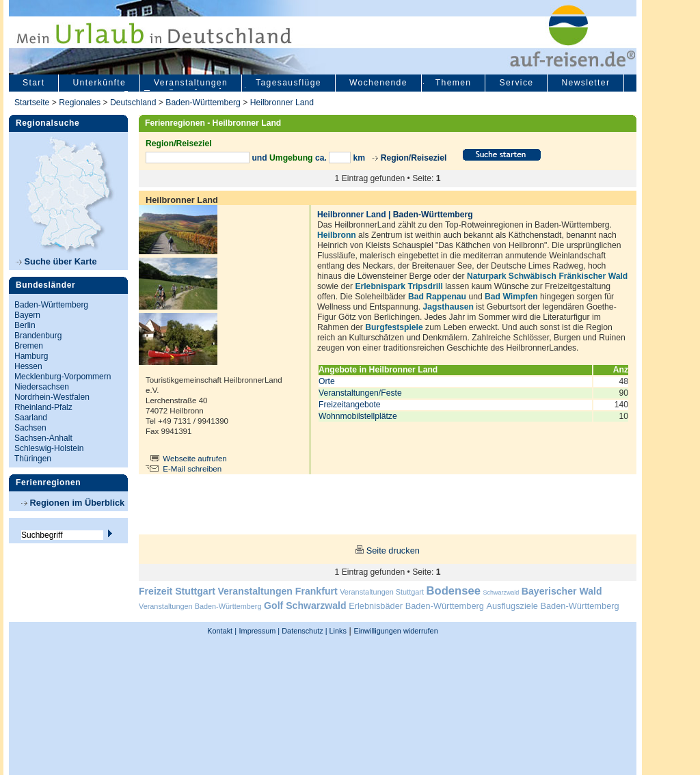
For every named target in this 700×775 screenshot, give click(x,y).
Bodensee (454, 591)
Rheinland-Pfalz (43, 407)
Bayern (27, 315)
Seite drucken (393, 550)
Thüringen (33, 459)
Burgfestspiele (394, 327)
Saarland (31, 418)
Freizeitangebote (350, 405)
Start (33, 83)
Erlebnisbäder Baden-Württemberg (416, 606)
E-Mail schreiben (192, 469)
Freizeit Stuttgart (177, 591)
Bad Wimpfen (511, 297)
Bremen (29, 346)
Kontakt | (222, 631)
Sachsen (30, 428)
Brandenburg (38, 336)
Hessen (28, 366)
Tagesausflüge (288, 83)
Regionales (80, 103)
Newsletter (585, 83)
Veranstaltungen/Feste (360, 393)
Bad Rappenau (437, 297)
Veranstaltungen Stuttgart (382, 592)
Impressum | (260, 631)
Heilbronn (337, 235)
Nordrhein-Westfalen (52, 397)
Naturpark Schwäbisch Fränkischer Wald (547, 276)
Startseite (32, 103)
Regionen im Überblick (73, 503)
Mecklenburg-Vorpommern (63, 377)
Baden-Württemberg (203, 103)
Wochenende (378, 83)
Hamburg (31, 356)
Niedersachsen (42, 387)
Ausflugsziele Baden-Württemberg (552, 606)
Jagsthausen (448, 307)
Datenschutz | (303, 631)
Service (516, 83)
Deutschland (133, 103)
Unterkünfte (99, 83)
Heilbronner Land (282, 103)
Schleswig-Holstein (49, 448)
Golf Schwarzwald (305, 606)
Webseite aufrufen (195, 459)
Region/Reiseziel (414, 158)
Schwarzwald (501, 593)
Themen (454, 83)
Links (337, 631)
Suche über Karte (56, 261)
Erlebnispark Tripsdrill (399, 286)
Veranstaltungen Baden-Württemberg (200, 606)
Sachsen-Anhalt (43, 438)
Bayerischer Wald (562, 591)
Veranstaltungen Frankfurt (277, 591)
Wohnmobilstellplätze (358, 416)
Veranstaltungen (191, 83)
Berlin (25, 325)
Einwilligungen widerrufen (395, 631)
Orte (327, 381)
